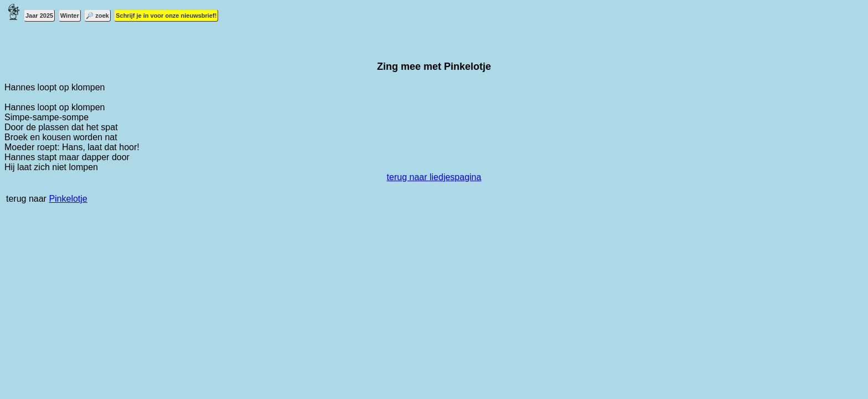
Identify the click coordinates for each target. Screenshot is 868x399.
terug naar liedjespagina (434, 177)
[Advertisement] (337, 302)
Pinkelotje (68, 199)
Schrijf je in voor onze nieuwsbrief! (166, 16)
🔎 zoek (97, 16)
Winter (70, 16)
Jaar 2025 (39, 16)
